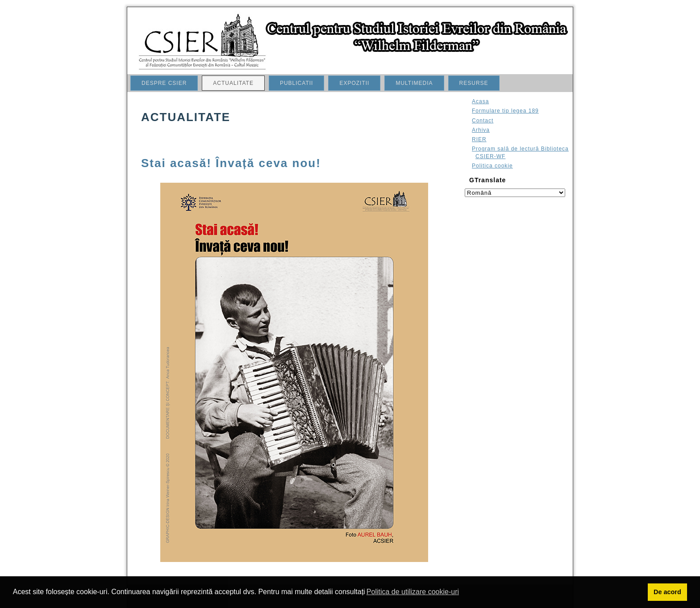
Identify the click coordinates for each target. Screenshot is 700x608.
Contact (483, 121)
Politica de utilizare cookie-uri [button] (413, 592)
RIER (479, 139)
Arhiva (481, 130)
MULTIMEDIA (414, 83)
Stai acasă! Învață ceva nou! (231, 163)
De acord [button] (667, 592)
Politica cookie (492, 166)
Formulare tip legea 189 (505, 111)
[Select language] (515, 193)
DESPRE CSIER (164, 83)
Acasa (480, 101)
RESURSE (474, 83)
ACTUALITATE (233, 83)
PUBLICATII (296, 83)
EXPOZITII (354, 83)
